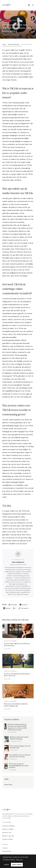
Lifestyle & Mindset (14, 44)
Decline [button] (6, 865)
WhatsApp (13, 605)
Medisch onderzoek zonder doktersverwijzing (19, 738)
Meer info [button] (19, 860)
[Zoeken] (33, 5)
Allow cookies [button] (17, 865)
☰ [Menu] (29, 5)
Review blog (8, 785)
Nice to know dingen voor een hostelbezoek (20, 747)
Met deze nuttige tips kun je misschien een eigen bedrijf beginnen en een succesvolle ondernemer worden (17, 727)
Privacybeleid (7, 851)
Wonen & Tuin (7, 832)
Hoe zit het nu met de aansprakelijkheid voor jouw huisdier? (19, 766)
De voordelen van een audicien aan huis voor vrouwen (20, 756)
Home (4, 44)
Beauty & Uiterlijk (8, 829)
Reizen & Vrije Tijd (8, 836)
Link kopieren (24, 608)
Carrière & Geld (7, 839)
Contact (5, 848)
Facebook (24, 605)
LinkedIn (7, 608)
